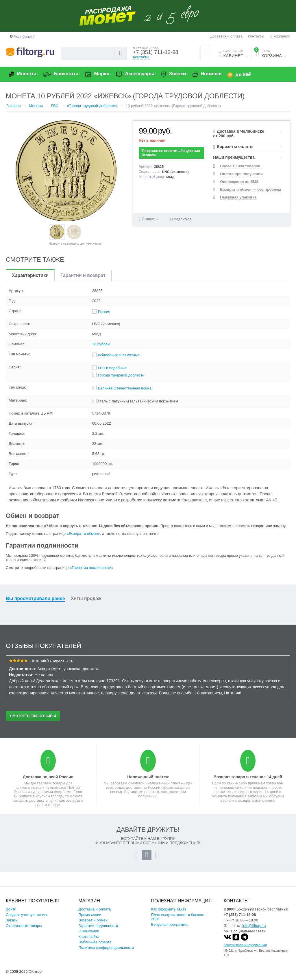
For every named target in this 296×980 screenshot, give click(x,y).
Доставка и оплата (226, 36)
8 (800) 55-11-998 (239, 914)
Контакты (256, 36)
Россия (104, 316)
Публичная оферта (95, 947)
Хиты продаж (86, 603)
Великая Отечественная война (125, 393)
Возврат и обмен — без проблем (250, 194)
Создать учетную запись (27, 919)
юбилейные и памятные (119, 360)
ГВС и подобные (112, 373)
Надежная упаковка (238, 202)
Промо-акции (90, 919)
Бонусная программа (169, 929)
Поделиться (180, 224)
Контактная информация (245, 950)
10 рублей (101, 349)
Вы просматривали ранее (35, 603)
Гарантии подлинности (98, 930)
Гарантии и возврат (83, 280)
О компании (280, 36)
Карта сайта (89, 941)
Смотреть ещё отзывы (33, 721)
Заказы (12, 925)
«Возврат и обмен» (83, 538)
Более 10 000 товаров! (241, 171)
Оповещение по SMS (239, 186)
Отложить (150, 224)
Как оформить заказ (168, 914)
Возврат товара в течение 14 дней (248, 782)
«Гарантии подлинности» (91, 572)
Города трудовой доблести (121, 380)
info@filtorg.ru (254, 930)
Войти (11, 914)
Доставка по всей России (48, 782)
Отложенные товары (24, 930)
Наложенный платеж (148, 782)
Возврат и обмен (93, 925)
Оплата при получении (241, 178)
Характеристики (30, 280)
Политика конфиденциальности (106, 952)
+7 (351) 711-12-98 (155, 55)
